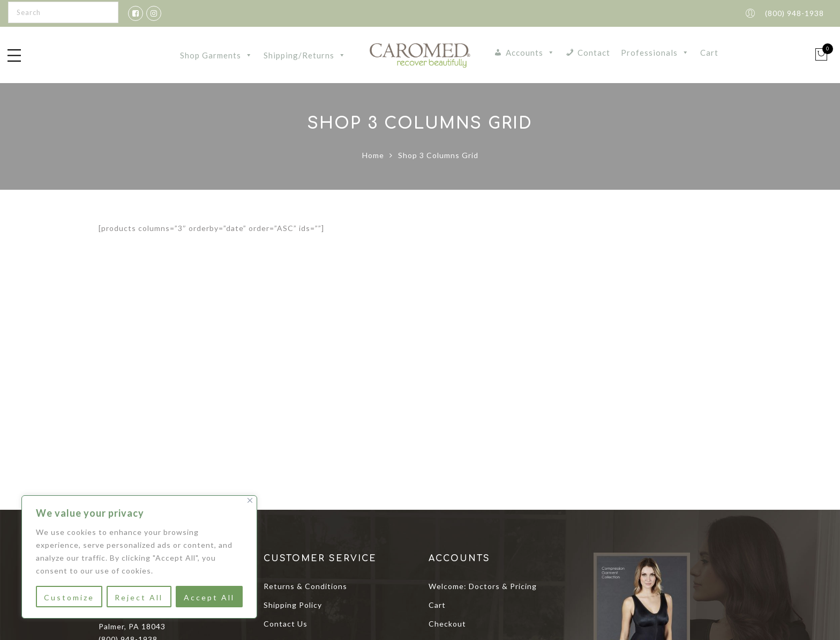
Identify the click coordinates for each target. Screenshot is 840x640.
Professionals (655, 53)
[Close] (250, 500)
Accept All (209, 597)
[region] (139, 557)
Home (373, 155)
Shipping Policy (293, 605)
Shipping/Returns (305, 55)
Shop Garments (216, 55)
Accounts (530, 53)
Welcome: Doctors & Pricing (483, 586)
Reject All (139, 597)
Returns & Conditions (305, 586)
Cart (709, 53)
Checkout (447, 624)
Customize (69, 597)
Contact (594, 53)
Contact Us (286, 624)
